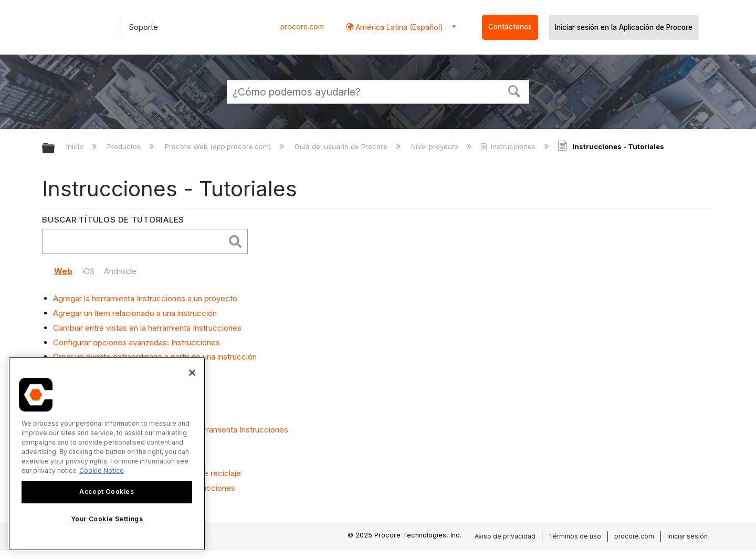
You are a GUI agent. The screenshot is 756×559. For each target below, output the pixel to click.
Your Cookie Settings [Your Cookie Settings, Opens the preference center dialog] (107, 519)
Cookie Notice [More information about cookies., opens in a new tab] (102, 471)
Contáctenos (510, 27)
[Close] (192, 373)
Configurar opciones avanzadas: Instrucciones (136, 342)
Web (63, 271)
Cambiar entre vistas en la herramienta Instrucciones (147, 328)
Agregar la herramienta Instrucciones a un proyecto (145, 298)
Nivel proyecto (436, 146)
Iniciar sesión (687, 536)
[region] (107, 454)
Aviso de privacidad (505, 536)
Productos (125, 146)
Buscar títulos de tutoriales (113, 220)
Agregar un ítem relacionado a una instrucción (135, 313)
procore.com (302, 27)
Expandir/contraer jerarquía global (55, 149)
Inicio (76, 146)
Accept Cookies (107, 492)
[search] (136, 242)
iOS (88, 271)
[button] (514, 90)
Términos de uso (575, 536)
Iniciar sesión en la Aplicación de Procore (624, 27)
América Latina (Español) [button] (398, 27)
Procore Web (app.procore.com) (219, 146)
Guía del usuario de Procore (342, 146)
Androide (120, 271)
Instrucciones (509, 146)
